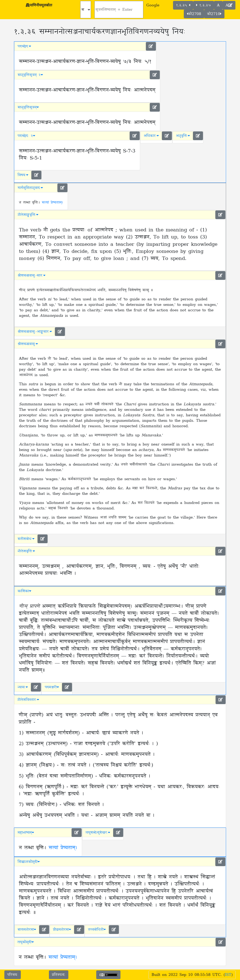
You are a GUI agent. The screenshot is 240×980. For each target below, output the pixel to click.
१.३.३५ (183, 5)
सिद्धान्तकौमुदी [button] (29, 862)
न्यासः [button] (23, 687)
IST (228, 975)
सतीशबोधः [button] (26, 539)
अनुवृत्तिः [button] (183, 136)
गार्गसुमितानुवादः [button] (30, 188)
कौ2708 (194, 14)
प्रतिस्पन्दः (59, 975)
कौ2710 (214, 14)
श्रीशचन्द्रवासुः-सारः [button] (32, 275)
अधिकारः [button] (151, 136)
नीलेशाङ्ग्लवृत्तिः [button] (28, 215)
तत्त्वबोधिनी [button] (97, 930)
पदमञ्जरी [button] (52, 687)
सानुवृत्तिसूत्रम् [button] (28, 107)
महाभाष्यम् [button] (26, 833)
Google (153, 5)
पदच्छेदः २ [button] (26, 136)
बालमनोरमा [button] (27, 930)
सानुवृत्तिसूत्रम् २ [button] (30, 75)
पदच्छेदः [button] (24, 46)
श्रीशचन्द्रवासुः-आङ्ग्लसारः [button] (35, 332)
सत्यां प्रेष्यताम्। (52, 202)
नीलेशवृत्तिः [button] (26, 551)
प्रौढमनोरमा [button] (62, 930)
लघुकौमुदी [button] (26, 942)
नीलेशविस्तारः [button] (28, 700)
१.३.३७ (204, 5)
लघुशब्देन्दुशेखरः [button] (98, 833)
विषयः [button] (23, 175)
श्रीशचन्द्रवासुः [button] (28, 344)
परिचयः (13, 975)
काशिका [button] (24, 591)
